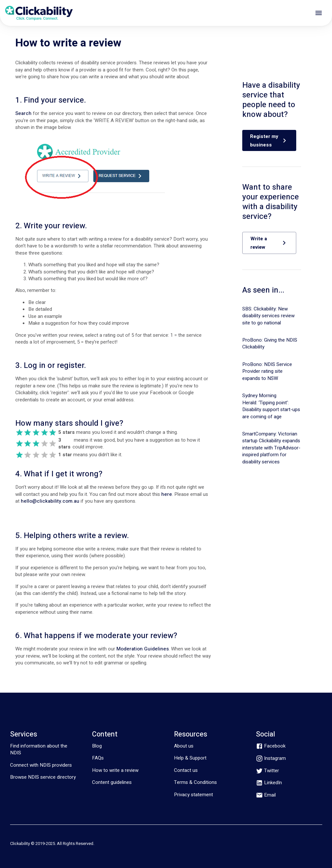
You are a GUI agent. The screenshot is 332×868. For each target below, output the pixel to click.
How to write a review (115, 770)
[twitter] (267, 771)
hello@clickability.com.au (50, 501)
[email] (266, 795)
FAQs (98, 758)
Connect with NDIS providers (41, 765)
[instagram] (271, 758)
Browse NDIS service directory (43, 777)
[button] (269, 140)
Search (23, 113)
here (167, 494)
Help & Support (190, 758)
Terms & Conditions (195, 782)
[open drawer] (319, 13)
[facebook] (271, 746)
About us (184, 746)
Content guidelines (112, 782)
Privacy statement (193, 795)
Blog (97, 746)
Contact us (186, 770)
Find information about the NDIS (39, 749)
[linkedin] (269, 783)
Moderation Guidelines (143, 649)
